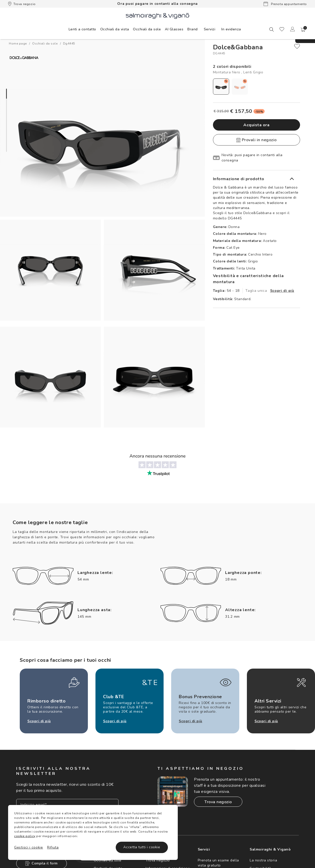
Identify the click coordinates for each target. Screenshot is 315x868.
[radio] (221, 87)
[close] (297, 46)
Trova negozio (22, 4)
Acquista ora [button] (256, 125)
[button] (303, 30)
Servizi (210, 29)
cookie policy (25, 836)
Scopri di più (282, 291)
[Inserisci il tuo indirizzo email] (67, 805)
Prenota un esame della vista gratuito (218, 863)
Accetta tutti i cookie (142, 847)
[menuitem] (82, 29)
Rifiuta (53, 847)
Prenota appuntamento (285, 4)
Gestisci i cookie (29, 847)
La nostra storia (263, 860)
